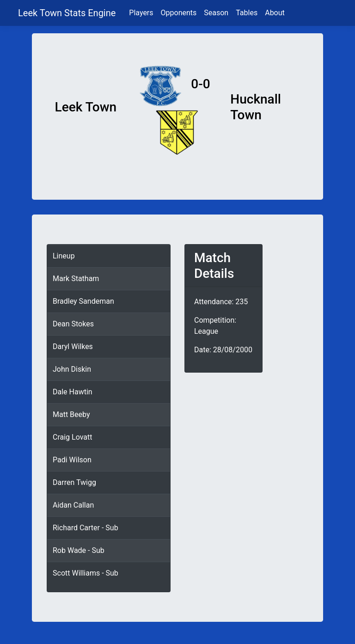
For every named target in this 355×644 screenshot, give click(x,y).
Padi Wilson (72, 460)
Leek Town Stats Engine (68, 13)
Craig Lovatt (73, 437)
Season (216, 13)
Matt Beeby (71, 414)
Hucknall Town (256, 107)
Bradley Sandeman (83, 301)
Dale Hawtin (73, 392)
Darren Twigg (74, 482)
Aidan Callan (73, 505)
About (275, 13)
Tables (247, 13)
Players (141, 13)
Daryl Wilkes (73, 347)
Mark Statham (76, 279)
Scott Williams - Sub (86, 573)
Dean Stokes (73, 324)
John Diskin (72, 369)
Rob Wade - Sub (79, 550)
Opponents (179, 13)
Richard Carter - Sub (86, 528)
